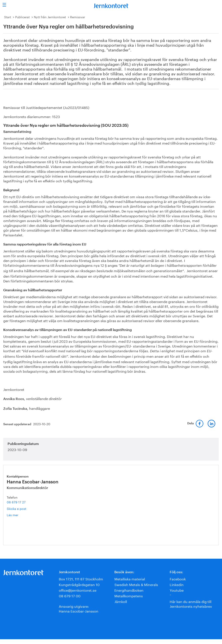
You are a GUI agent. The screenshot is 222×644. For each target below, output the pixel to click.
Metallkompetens (129, 595)
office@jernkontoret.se (78, 590)
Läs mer (19, 515)
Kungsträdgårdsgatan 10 (79, 584)
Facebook (178, 579)
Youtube (177, 590)
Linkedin (177, 584)
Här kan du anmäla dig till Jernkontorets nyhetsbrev (191, 604)
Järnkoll (121, 601)
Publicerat (22, 17)
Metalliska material (130, 579)
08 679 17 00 (70, 595)
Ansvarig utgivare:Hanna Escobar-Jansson (79, 608)
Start (8, 17)
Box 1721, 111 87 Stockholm (81, 579)
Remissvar (78, 17)
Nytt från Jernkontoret (50, 17)
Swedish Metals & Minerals (136, 584)
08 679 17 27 (16, 502)
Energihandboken (129, 590)
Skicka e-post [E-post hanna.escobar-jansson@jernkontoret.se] (16, 508)
